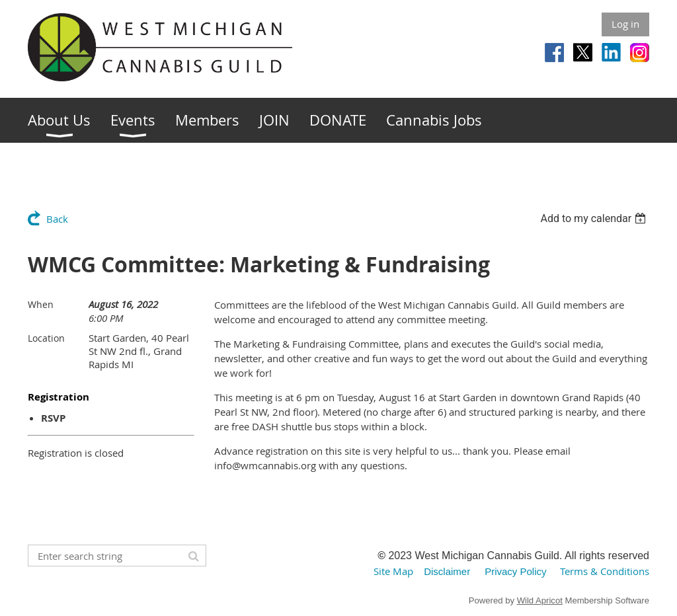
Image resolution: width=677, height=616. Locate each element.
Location (46, 338)
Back (57, 219)
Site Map (393, 571)
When (41, 304)
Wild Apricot (540, 600)
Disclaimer (447, 571)
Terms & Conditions (605, 571)
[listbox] (595, 218)
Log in (625, 24)
